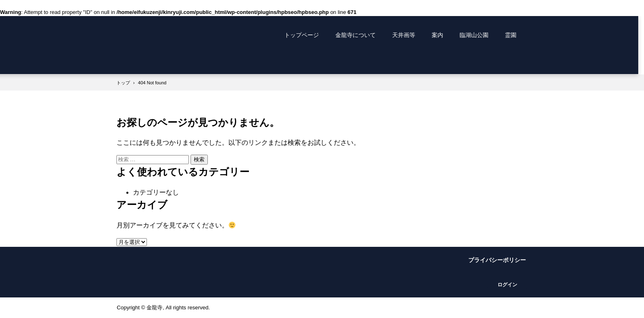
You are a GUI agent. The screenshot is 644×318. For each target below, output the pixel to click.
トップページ (302, 35)
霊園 (511, 35)
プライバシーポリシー (497, 260)
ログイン (507, 285)
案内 (437, 35)
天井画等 (404, 35)
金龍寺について (356, 35)
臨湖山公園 (474, 35)
